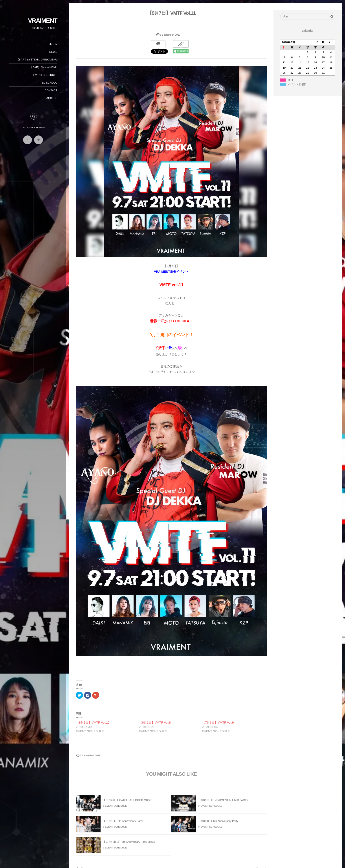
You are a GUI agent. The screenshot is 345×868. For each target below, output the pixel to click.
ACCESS (52, 98)
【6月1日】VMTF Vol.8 (155, 722)
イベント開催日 (297, 84)
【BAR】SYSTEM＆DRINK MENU (37, 60)
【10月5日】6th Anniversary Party (123, 824)
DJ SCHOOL (50, 83)
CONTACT (51, 90)
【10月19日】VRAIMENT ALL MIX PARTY (223, 803)
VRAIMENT (43, 21)
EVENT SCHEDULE (45, 75)
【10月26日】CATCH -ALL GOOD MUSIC (128, 803)
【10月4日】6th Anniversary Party (218, 824)
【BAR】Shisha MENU (44, 67)
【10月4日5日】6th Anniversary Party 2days (129, 845)
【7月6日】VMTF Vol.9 (218, 722)
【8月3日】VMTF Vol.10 (93, 722)
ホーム (53, 44)
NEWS (53, 52)
